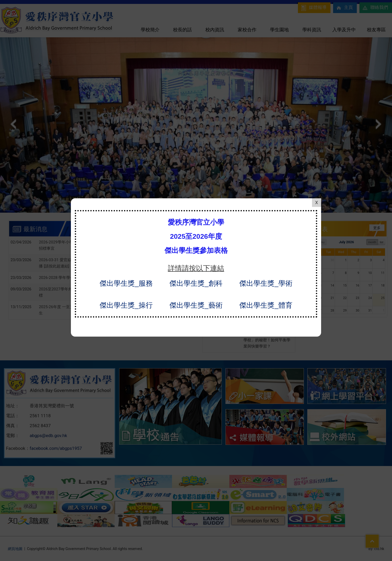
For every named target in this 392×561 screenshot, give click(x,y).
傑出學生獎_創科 (196, 269)
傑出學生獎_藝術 (196, 291)
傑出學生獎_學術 (266, 269)
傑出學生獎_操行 (126, 291)
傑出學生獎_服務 (126, 269)
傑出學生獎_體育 (266, 291)
